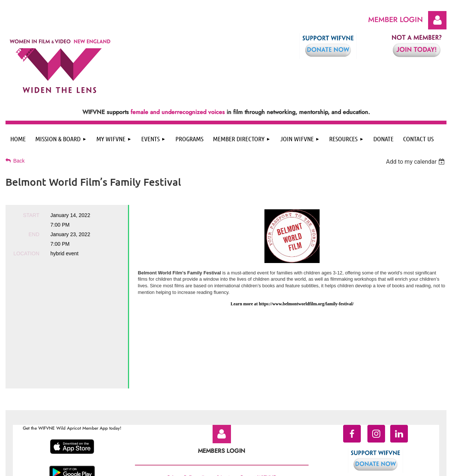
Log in (437, 20)
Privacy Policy (182, 413)
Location (26, 253)
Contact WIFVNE (258, 413)
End (34, 234)
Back (19, 161)
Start (31, 215)
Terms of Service (218, 413)
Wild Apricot (387, 467)
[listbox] (416, 162)
